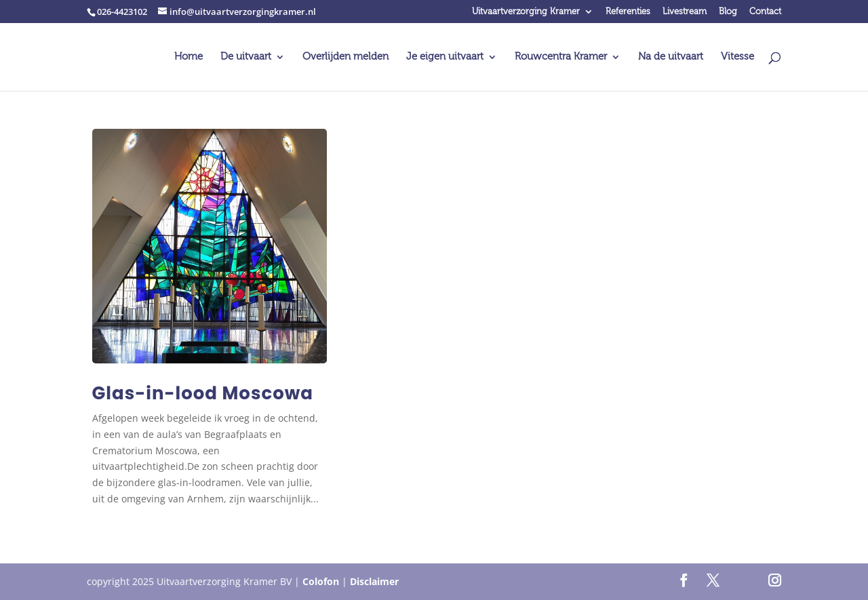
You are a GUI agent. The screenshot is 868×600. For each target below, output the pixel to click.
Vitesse (737, 57)
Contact (765, 12)
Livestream (685, 12)
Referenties (628, 12)
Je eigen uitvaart (445, 57)
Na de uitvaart (671, 57)
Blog (728, 12)
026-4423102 (122, 12)
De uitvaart (246, 57)
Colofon (321, 581)
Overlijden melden (346, 57)
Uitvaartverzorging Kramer (526, 12)
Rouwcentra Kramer (561, 57)
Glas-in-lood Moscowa (203, 393)
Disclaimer (374, 581)
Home (189, 57)
